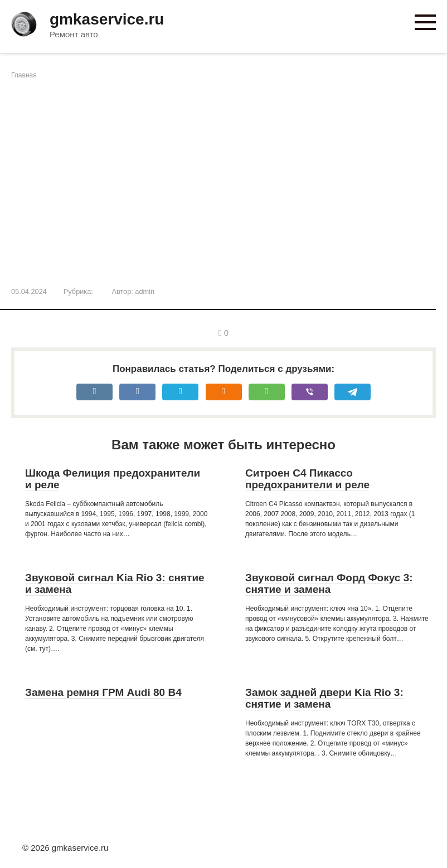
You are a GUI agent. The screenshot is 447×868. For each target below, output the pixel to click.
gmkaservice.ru (107, 19)
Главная (24, 75)
